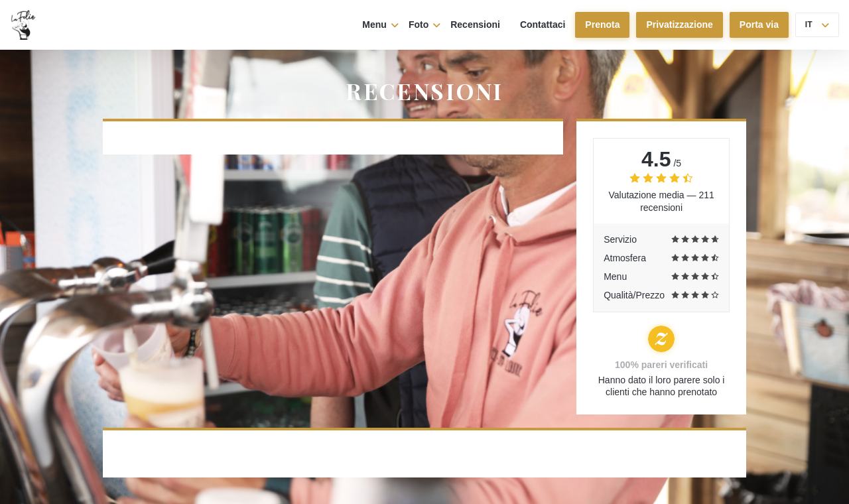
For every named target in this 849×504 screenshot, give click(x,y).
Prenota (602, 25)
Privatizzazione (679, 25)
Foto (424, 25)
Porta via (759, 25)
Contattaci (543, 25)
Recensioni (475, 25)
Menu (380, 25)
